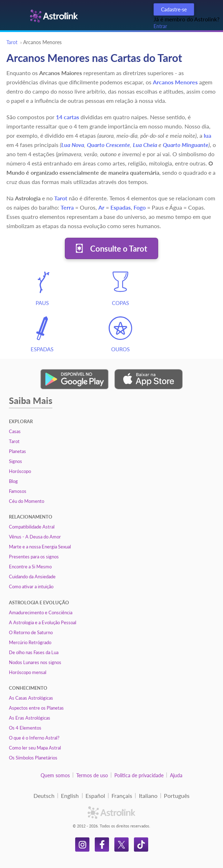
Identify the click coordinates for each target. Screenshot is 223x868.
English (70, 796)
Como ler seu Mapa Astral (35, 748)
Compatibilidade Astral (32, 527)
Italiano (148, 796)
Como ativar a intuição (31, 586)
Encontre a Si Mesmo (30, 567)
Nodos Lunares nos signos (35, 662)
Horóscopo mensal (28, 672)
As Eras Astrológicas (30, 718)
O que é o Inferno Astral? (34, 738)
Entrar (160, 26)
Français (122, 796)
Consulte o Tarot (119, 249)
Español (95, 796)
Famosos (18, 491)
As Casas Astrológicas (31, 698)
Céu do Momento (27, 501)
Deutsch (44, 796)
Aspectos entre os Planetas (36, 708)
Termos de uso (92, 775)
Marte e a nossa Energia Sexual (40, 547)
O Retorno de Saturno (31, 632)
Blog (13, 481)
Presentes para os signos (34, 557)
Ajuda (176, 775)
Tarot (12, 42)
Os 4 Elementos (25, 728)
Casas (15, 431)
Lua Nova (73, 145)
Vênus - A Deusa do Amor (35, 537)
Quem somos (55, 775)
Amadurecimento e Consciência (41, 612)
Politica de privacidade (139, 775)
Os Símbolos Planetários (33, 758)
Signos (15, 461)
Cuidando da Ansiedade (32, 577)
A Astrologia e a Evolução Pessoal (43, 622)
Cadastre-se (174, 9)
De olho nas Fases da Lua (34, 652)
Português (177, 796)
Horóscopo (20, 471)
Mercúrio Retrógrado (30, 642)
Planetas (17, 451)
